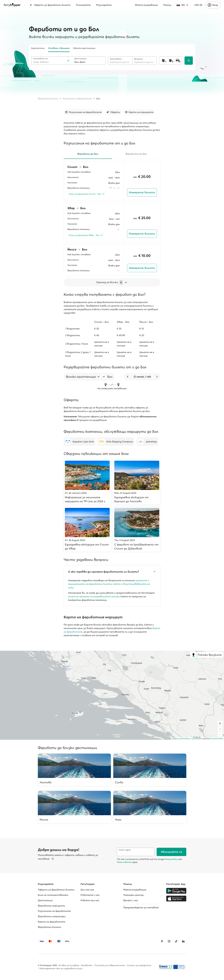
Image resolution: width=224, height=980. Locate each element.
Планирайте (83, 5)
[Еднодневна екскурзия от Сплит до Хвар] (87, 529)
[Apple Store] (176, 898)
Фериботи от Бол (136, 154)
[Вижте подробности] (53, 859)
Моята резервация (146, 5)
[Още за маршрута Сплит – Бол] (87, 194)
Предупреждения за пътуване (141, 907)
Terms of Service (124, 862)
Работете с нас (90, 895)
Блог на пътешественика (53, 895)
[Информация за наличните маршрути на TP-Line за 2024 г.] (87, 482)
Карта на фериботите (52, 922)
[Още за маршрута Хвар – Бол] (86, 235)
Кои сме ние (87, 890)
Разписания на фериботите (77, 99)
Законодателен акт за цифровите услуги (61, 968)
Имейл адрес (125, 850)
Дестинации (45, 900)
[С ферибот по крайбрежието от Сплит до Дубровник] (137, 529)
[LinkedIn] (183, 941)
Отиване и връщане (59, 48)
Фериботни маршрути (51, 906)
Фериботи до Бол (88, 154)
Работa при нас (90, 900)
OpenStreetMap (217, 739)
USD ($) (198, 5)
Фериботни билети (48, 99)
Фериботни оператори (52, 916)
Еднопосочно (38, 48)
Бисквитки (87, 965)
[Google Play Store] (176, 891)
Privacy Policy (171, 859)
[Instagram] (169, 941)
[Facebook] (162, 941)
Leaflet (174, 739)
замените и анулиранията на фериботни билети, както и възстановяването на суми (109, 584)
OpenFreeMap (184, 739)
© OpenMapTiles (196, 739)
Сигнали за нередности (139, 965)
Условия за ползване (69, 965)
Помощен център (134, 895)
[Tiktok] (176, 941)
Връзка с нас (131, 900)
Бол (98, 99)
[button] (104, 377)
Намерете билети (142, 192)
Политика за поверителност (110, 965)
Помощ (167, 5)
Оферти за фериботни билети (50, 5)
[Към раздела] (83, 112)
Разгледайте (104, 5)
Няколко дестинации (84, 48)
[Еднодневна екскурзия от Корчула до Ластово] (137, 482)
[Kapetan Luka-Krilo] (79, 442)
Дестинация (80, 59)
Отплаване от (41, 59)
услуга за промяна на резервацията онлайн (94, 596)
